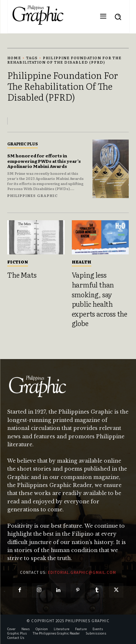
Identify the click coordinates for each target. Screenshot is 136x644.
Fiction (18, 262)
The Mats (22, 275)
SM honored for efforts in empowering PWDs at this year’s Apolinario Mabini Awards (44, 161)
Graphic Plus (22, 144)
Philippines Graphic (33, 195)
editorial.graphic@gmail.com (82, 572)
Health (82, 262)
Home (14, 58)
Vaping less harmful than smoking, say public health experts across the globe (100, 299)
